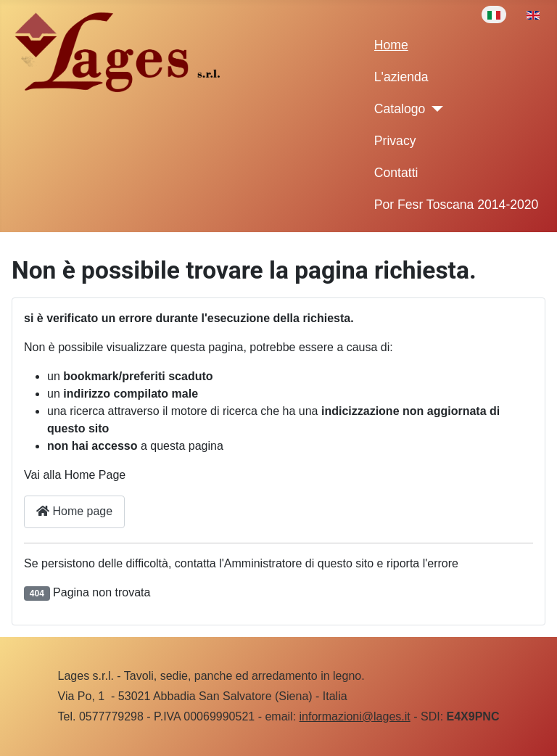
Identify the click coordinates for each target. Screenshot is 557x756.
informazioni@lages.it (355, 716)
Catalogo (400, 109)
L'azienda (401, 77)
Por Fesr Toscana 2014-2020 (457, 205)
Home (391, 45)
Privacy (395, 141)
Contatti (396, 173)
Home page (74, 511)
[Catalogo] (434, 109)
